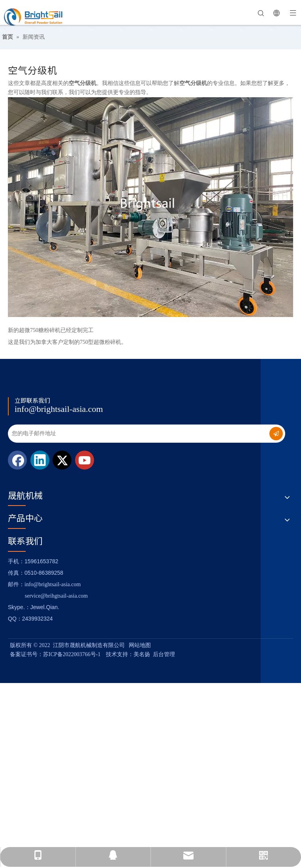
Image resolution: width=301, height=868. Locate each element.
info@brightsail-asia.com (59, 409)
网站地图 (140, 645)
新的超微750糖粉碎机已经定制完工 (51, 330)
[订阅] (276, 434)
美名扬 (142, 654)
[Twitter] (62, 460)
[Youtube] (85, 460)
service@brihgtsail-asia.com (56, 596)
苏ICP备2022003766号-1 (72, 654)
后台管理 (164, 654)
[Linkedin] (40, 460)
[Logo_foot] (14, 387)
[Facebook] (17, 460)
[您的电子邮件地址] (133, 434)
